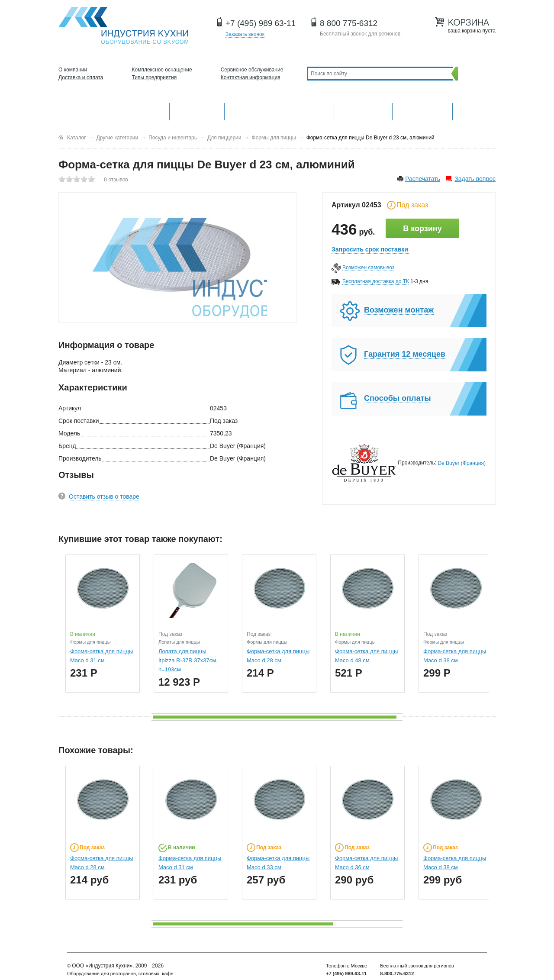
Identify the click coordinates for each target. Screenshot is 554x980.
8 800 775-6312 (349, 23)
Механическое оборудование (142, 111)
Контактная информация (251, 77)
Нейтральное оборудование (306, 111)
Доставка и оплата (81, 77)
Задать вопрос (475, 179)
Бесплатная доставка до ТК (376, 281)
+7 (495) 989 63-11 (261, 23)
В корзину (422, 229)
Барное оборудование (197, 111)
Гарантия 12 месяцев (405, 354)
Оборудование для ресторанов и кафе (123, 26)
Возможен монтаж (399, 310)
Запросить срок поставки (370, 249)
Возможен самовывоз (368, 268)
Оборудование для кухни (86, 111)
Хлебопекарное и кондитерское (363, 111)
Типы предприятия (155, 77)
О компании (73, 70)
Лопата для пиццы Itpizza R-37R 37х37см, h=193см (188, 660)
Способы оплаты (398, 398)
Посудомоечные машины (422, 111)
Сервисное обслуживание (252, 70)
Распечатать (423, 179)
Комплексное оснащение (162, 70)
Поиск (475, 73)
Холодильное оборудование (252, 111)
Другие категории (474, 111)
